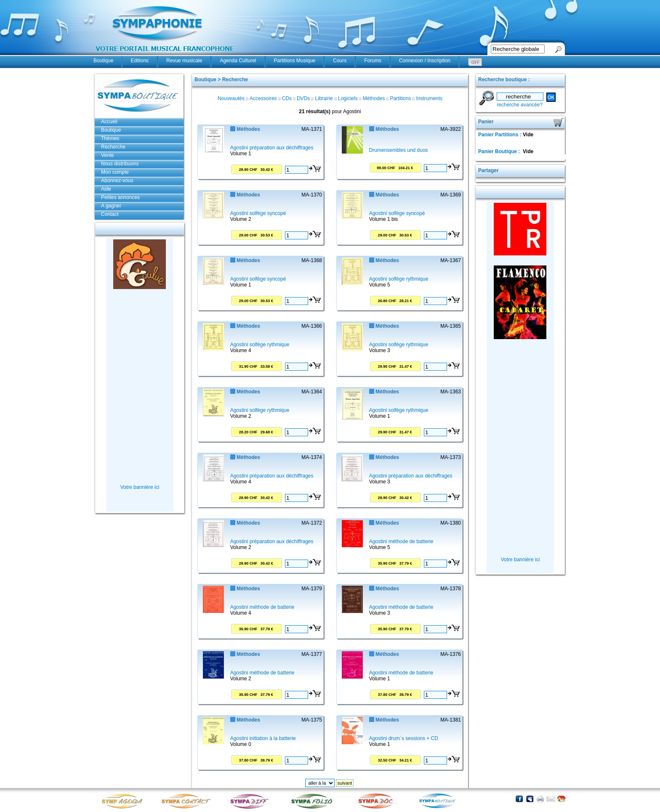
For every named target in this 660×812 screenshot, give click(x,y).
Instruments (429, 98)
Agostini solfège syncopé (258, 213)
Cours (340, 61)
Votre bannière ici (140, 487)
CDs (287, 98)
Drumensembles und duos (399, 150)
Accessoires (263, 98)
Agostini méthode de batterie (401, 541)
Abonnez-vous (117, 180)
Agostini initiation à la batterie (263, 738)
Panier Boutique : (500, 151)
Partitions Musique (295, 61)
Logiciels (348, 98)
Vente (108, 155)
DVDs (303, 98)
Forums (373, 61)
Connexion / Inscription (425, 61)
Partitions (400, 98)
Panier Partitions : (500, 135)
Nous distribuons (120, 164)
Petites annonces (120, 197)
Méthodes (374, 98)
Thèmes (110, 138)
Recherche (113, 147)
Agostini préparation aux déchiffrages (272, 148)
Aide (106, 189)
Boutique (103, 61)
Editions (140, 61)
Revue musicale (184, 61)
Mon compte (115, 172)
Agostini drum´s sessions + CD (404, 738)
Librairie (324, 98)
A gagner (111, 206)
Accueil (109, 122)
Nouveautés (231, 98)
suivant (345, 783)
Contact (110, 214)
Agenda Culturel (238, 61)
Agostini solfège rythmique (399, 279)
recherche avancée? (520, 105)
